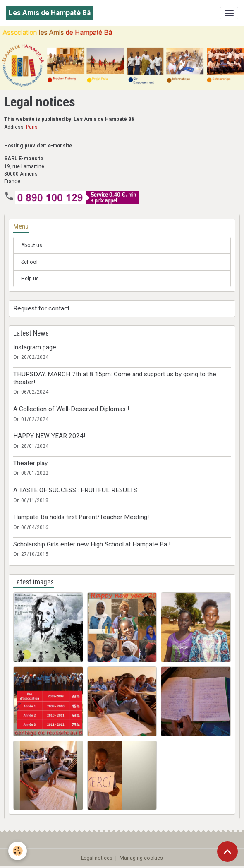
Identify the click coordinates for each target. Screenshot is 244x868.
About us (32, 245)
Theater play (30, 463)
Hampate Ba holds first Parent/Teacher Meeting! (81, 517)
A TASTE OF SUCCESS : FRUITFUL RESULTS (75, 490)
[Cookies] (18, 851)
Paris (32, 127)
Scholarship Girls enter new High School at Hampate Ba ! (92, 544)
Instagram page (35, 347)
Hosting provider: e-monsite (38, 145)
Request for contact (41, 308)
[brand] (50, 13)
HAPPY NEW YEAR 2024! (49, 436)
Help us (30, 279)
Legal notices (97, 858)
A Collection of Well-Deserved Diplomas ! (71, 409)
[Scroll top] (227, 851)
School (29, 262)
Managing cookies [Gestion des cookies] (141, 858)
